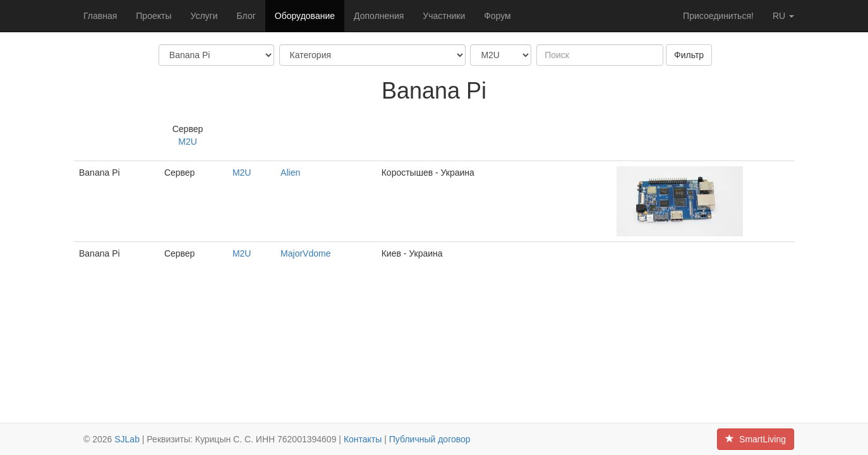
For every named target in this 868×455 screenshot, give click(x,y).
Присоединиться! (718, 16)
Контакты (363, 439)
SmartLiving (756, 439)
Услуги (204, 16)
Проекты (154, 16)
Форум (497, 16)
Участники (444, 16)
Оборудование (305, 16)
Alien (290, 173)
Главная (100, 16)
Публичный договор (430, 439)
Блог (246, 16)
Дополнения (379, 16)
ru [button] (783, 16)
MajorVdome (305, 253)
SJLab (127, 439)
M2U (188, 142)
